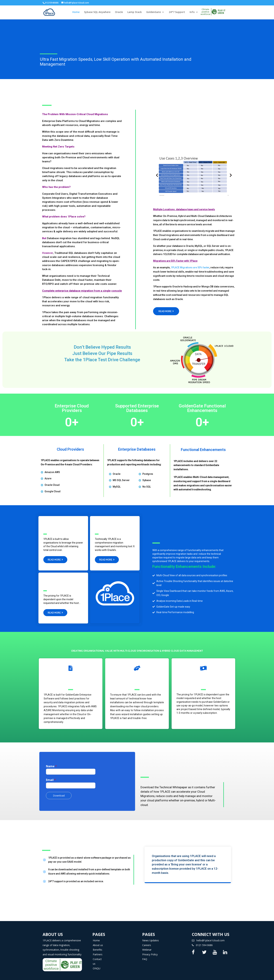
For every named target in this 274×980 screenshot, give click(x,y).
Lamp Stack (135, 12)
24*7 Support (177, 12)
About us (98, 942)
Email (51, 777)
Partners (98, 951)
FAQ (145, 956)
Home (76, 12)
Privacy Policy (150, 951)
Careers (147, 942)
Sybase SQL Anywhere (97, 12)
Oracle (119, 12)
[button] (166, 311)
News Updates (151, 937)
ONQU (97, 965)
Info (192, 12)
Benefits (98, 947)
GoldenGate (154, 12)
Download (59, 792)
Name (51, 763)
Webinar (147, 947)
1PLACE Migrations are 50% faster (190, 267)
